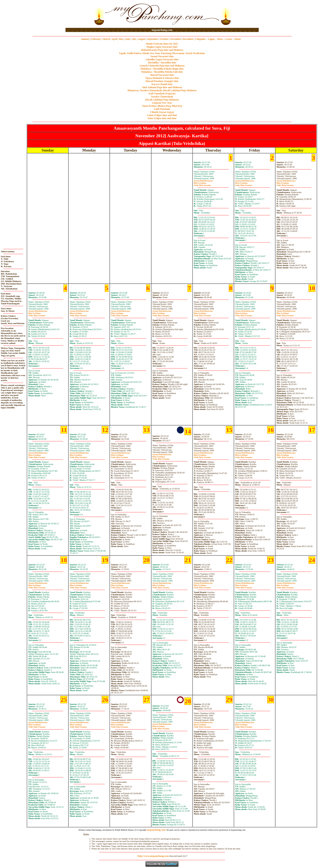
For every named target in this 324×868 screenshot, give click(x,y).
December (188, 39)
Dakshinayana (203, 181)
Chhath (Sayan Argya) (162, 112)
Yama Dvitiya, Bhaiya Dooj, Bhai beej (162, 106)
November (176, 39)
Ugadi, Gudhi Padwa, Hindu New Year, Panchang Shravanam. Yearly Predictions (162, 53)
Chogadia (200, 39)
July (134, 39)
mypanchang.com (162, 30)
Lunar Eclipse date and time (162, 115)
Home (238, 39)
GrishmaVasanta (202, 184)
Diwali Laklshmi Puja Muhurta (162, 100)
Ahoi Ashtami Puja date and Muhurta (162, 87)
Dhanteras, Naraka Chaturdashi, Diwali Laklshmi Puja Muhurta (162, 90)
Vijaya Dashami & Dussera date (162, 78)
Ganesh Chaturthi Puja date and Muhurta (162, 66)
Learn (229, 39)
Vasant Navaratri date (162, 56)
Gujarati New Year (162, 103)
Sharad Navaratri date (162, 75)
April (114, 39)
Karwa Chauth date (162, 84)
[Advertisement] (79, 14)
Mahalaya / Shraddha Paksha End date (162, 72)
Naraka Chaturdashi (162, 97)
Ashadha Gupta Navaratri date (162, 59)
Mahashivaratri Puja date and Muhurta (162, 50)
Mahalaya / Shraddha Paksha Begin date (162, 69)
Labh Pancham (162, 109)
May (121, 39)
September (153, 39)
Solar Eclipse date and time (162, 118)
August (142, 39)
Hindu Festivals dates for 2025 (162, 44)
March (106, 39)
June (128, 39)
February (96, 39)
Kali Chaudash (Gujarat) (162, 94)
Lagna (211, 39)
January (85, 39)
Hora (220, 39)
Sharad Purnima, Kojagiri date (162, 81)
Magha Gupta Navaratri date (162, 47)
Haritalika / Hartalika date (162, 63)
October (164, 39)
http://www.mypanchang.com (153, 856)
